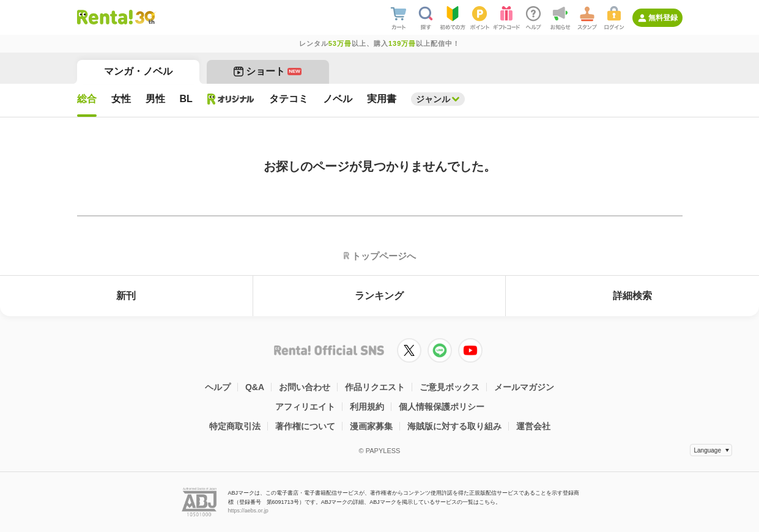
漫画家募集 (371, 426)
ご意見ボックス (450, 387)
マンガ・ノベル (138, 71)
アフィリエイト (305, 407)
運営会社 (533, 426)
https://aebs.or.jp (248, 511)
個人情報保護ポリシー (442, 407)
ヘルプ (218, 387)
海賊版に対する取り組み (454, 426)
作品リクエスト (375, 387)
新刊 (126, 296)
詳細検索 (632, 296)
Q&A (255, 387)
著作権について (305, 426)
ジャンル (433, 99)
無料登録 (663, 18)
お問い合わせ (305, 387)
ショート (268, 71)
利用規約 (367, 407)
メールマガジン (524, 387)
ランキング (379, 296)
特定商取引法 (235, 426)
